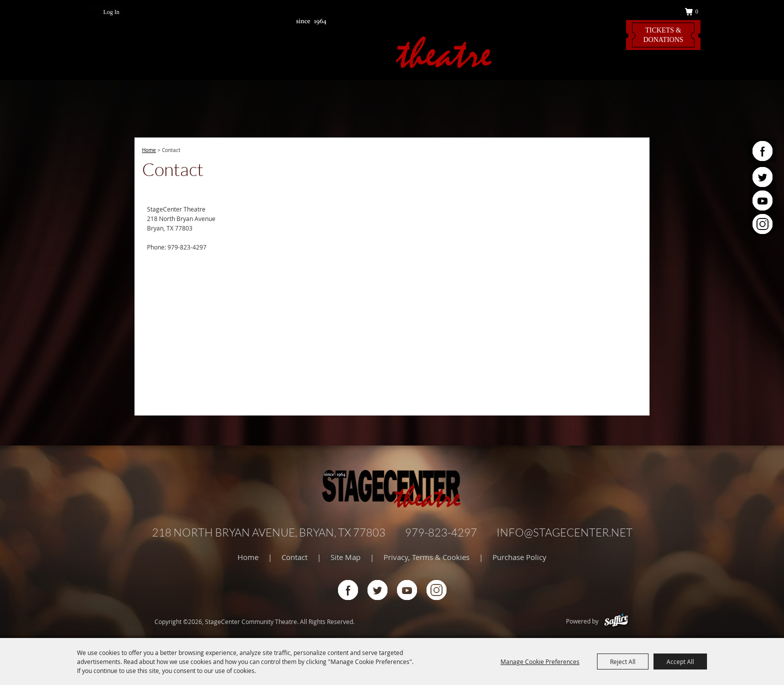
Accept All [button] (680, 661)
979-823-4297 (441, 532)
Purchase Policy (519, 557)
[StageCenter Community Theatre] (392, 41)
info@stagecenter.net (564, 532)
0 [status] (697, 11)
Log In (111, 12)
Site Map (345, 557)
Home (149, 150)
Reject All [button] (623, 661)
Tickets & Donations (663, 35)
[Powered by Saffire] (616, 621)
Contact (294, 557)
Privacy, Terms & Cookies (426, 557)
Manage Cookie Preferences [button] (540, 661)
